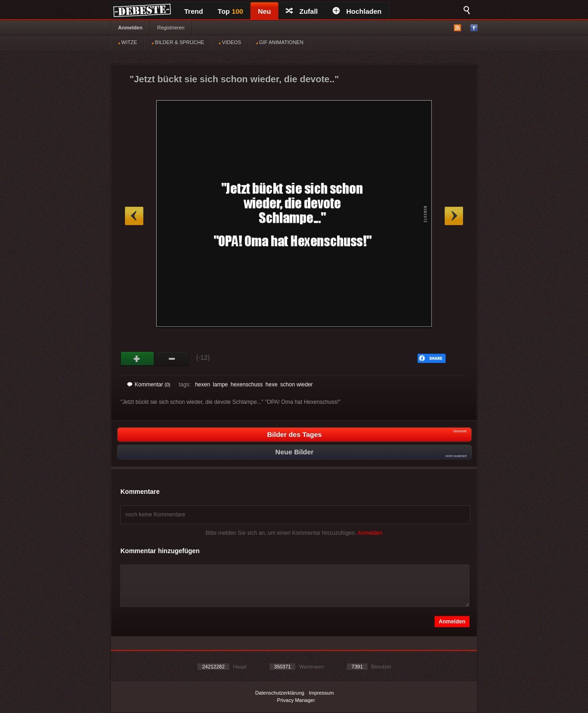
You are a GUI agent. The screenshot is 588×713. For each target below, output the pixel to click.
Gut (138, 359)
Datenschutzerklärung (280, 693)
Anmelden (130, 28)
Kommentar (149, 385)
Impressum (321, 693)
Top (231, 11)
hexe (271, 385)
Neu (264, 11)
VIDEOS (230, 42)
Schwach (172, 359)
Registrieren (171, 28)
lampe (220, 385)
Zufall (302, 11)
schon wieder (297, 385)
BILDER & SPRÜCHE (178, 42)
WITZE (127, 42)
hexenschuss (247, 385)
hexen (203, 385)
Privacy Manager (296, 700)
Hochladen (357, 11)
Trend (194, 11)
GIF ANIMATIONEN (280, 42)
